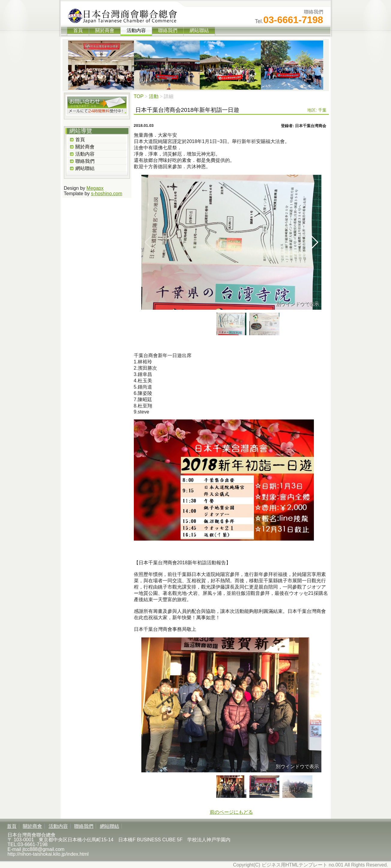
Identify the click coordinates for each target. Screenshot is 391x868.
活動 (154, 96)
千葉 (322, 110)
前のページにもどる (231, 812)
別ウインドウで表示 (297, 304)
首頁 (78, 30)
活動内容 (85, 154)
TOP (139, 96)
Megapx (95, 188)
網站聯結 (199, 30)
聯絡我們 (168, 30)
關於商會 (105, 30)
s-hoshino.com (107, 194)
